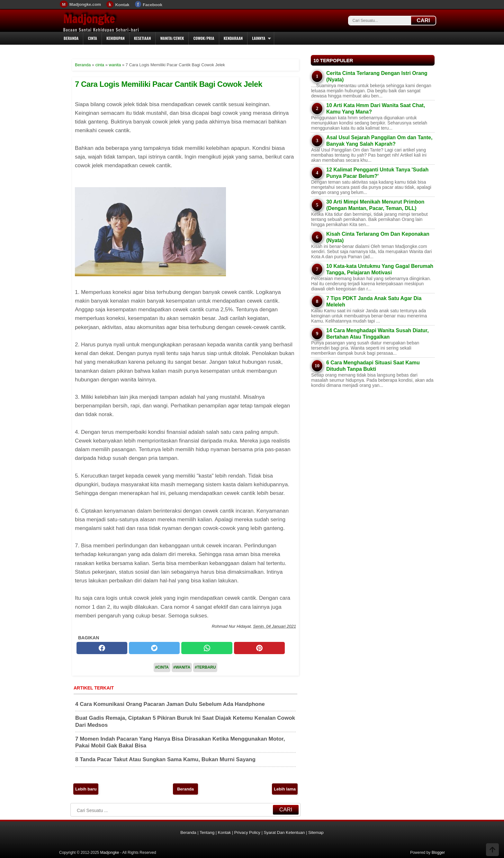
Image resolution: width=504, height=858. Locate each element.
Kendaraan (233, 38)
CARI (423, 20)
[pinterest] (259, 648)
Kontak (122, 5)
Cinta (92, 38)
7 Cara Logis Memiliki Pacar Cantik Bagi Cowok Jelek (169, 84)
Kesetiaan (143, 38)
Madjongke (89, 19)
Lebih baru (86, 789)
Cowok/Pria (204, 38)
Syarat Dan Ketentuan (284, 832)
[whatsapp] (207, 648)
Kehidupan (116, 38)
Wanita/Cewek (172, 38)
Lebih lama (285, 789)
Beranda (71, 38)
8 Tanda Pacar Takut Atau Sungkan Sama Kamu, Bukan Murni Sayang (165, 759)
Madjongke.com (85, 4)
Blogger (438, 853)
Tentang (207, 832)
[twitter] (154, 648)
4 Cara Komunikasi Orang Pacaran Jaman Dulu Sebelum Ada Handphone (170, 704)
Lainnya (259, 38)
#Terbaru (205, 667)
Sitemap (316, 832)
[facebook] (102, 648)
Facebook (153, 5)
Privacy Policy (247, 832)
